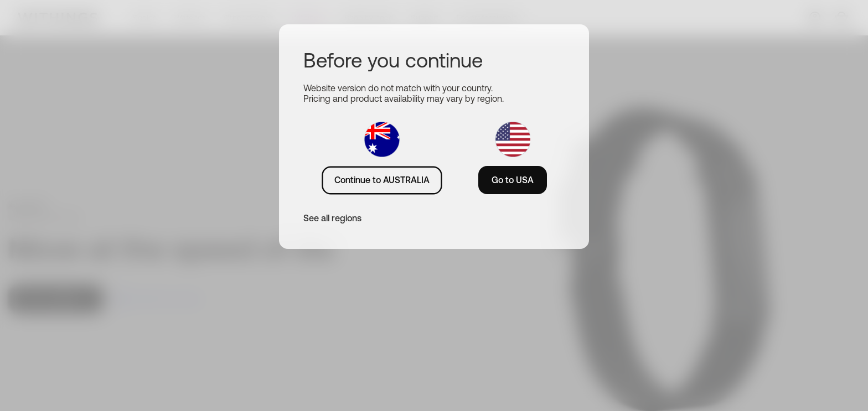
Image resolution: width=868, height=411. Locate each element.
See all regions (332, 218)
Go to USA (513, 180)
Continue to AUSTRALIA (382, 180)
